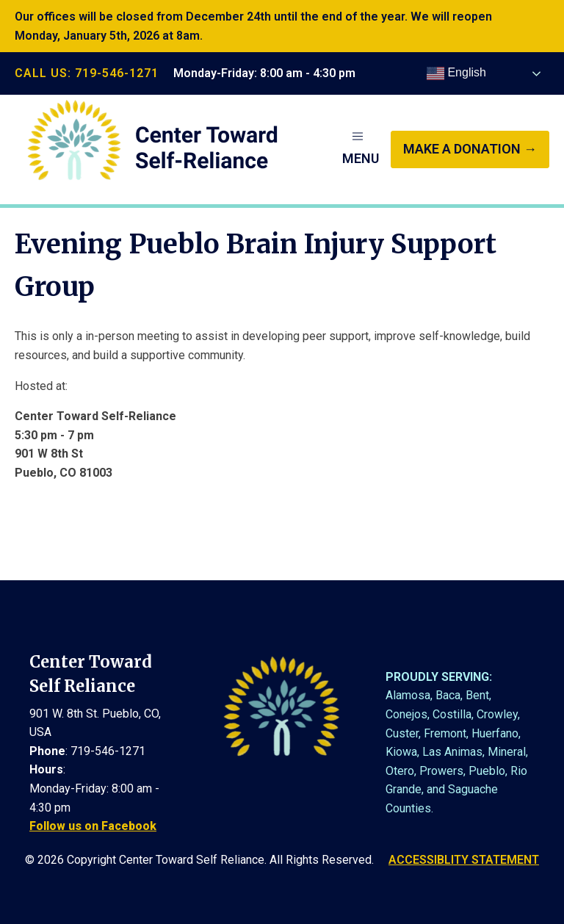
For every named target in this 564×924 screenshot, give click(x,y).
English (456, 73)
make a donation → (470, 149)
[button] (361, 149)
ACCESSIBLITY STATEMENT (464, 860)
